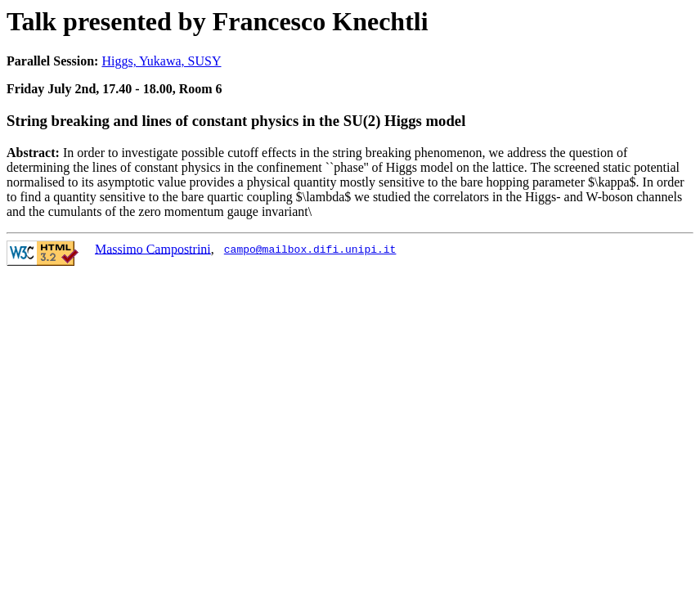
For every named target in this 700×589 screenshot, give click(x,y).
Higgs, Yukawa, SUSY (161, 61)
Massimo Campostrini (153, 248)
